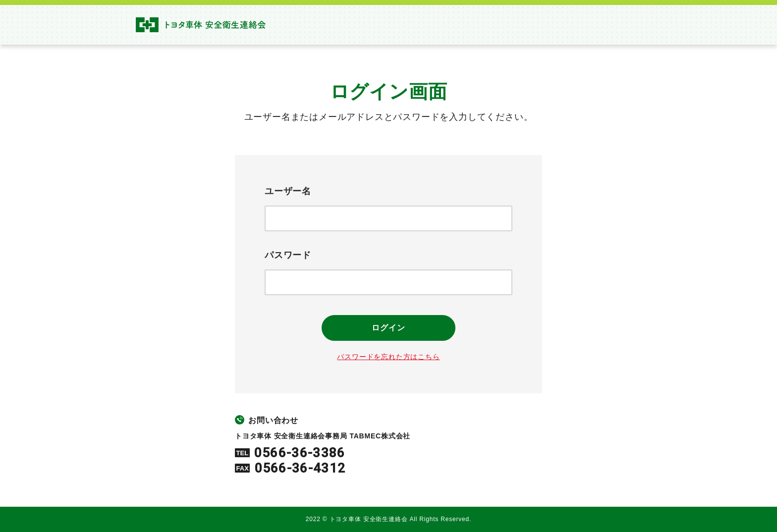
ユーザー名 (288, 191)
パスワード (288, 255)
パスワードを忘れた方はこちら (388, 357)
